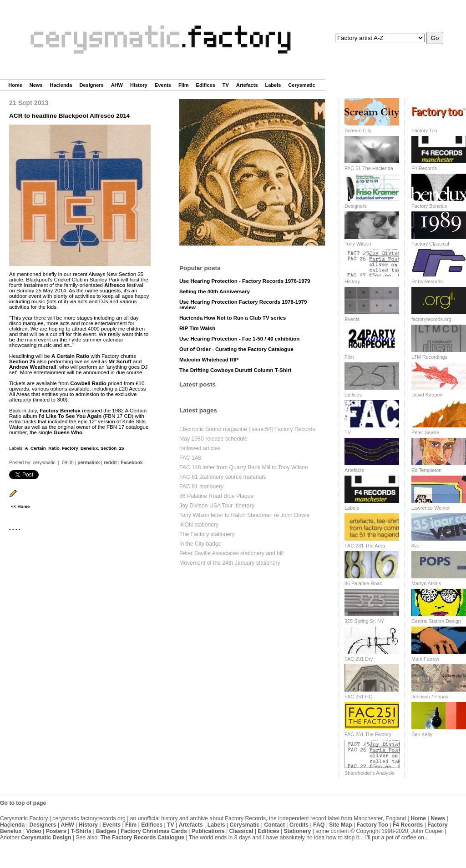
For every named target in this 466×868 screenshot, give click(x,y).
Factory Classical (430, 244)
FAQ (319, 825)
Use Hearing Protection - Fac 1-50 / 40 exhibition (239, 339)
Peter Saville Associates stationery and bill (231, 553)
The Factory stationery (207, 534)
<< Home (20, 506)
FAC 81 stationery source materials (223, 477)
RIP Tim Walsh (197, 328)
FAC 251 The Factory (368, 734)
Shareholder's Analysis (370, 773)
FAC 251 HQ (359, 697)
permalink (89, 463)
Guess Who (68, 432)
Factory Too (424, 130)
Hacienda (61, 85)
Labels (273, 85)
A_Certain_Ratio (42, 448)
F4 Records (424, 168)
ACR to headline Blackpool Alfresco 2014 (69, 116)
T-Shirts (81, 831)
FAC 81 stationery (201, 487)
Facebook (132, 463)
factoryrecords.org (431, 319)
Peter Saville (425, 432)
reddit (110, 463)
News (36, 85)
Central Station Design (436, 621)
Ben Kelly (422, 734)
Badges (106, 831)
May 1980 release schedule (213, 439)
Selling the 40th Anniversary (215, 291)
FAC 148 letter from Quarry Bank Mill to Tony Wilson (244, 467)
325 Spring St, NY (364, 621)
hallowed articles (200, 448)
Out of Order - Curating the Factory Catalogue (236, 349)
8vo (415, 546)
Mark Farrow (425, 659)
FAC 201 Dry (359, 659)
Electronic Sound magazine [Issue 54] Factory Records (247, 429)
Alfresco (115, 285)
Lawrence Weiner (431, 508)
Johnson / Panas (430, 697)
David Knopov (427, 395)
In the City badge (200, 544)
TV (226, 85)
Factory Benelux (60, 411)
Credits (299, 825)
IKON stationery (199, 525)
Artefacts (247, 85)
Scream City (358, 130)
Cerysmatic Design (46, 838)
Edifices (206, 85)
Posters (56, 831)
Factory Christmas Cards (154, 831)
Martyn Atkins (426, 583)
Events (163, 85)
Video (34, 831)
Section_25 (112, 448)
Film (184, 85)
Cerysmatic (301, 85)
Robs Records (427, 281)
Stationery (297, 831)
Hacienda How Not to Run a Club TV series (233, 318)
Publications (208, 831)
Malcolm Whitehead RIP (209, 360)
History (139, 85)
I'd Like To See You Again (70, 416)
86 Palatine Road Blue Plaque (216, 496)
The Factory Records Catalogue (142, 838)
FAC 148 (190, 458)
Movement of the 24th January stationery (230, 563)
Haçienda (12, 825)
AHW (117, 85)
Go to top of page (23, 803)
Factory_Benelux (80, 448)
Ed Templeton (426, 470)
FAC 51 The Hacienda (369, 168)
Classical (241, 831)
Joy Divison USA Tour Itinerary (217, 506)
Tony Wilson (358, 244)
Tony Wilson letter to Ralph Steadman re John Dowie (244, 515)
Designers (91, 85)
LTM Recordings (429, 357)
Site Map (340, 825)
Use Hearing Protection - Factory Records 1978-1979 (245, 281)
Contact (274, 825)
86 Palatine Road (363, 583)
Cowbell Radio (88, 383)
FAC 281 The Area (365, 546)
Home (15, 85)
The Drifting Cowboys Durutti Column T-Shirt (235, 370)
